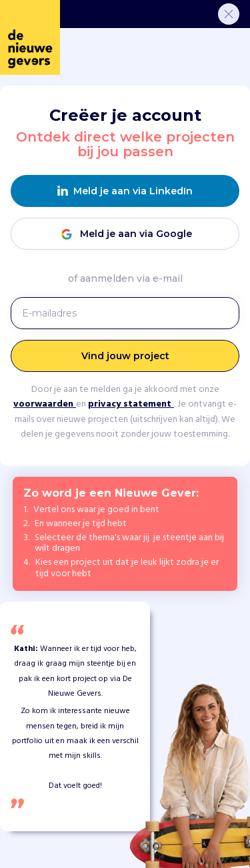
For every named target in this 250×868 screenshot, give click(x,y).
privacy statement (131, 404)
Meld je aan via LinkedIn (125, 191)
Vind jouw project (125, 356)
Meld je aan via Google (125, 234)
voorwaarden (45, 404)
